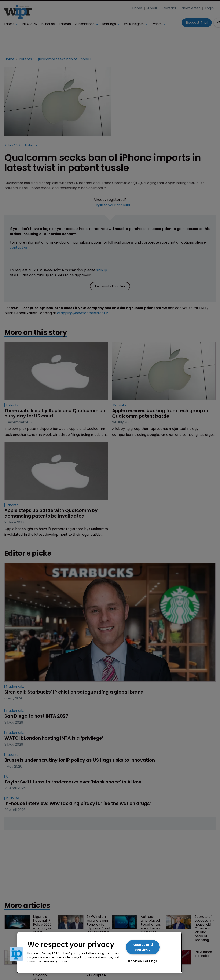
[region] (99, 953)
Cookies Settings (143, 961)
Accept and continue (143, 947)
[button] (16, 954)
